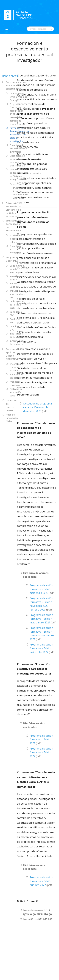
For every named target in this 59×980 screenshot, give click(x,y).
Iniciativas (10, 76)
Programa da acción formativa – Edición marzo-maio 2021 (41, 619)
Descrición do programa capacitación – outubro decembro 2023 (38, 407)
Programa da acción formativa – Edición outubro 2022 (41, 881)
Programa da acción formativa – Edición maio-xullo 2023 (41, 589)
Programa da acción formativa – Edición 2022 (41, 752)
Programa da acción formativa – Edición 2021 (41, 739)
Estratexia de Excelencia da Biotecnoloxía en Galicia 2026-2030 (13, 210)
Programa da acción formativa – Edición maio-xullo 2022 (41, 648)
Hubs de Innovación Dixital (12, 418)
